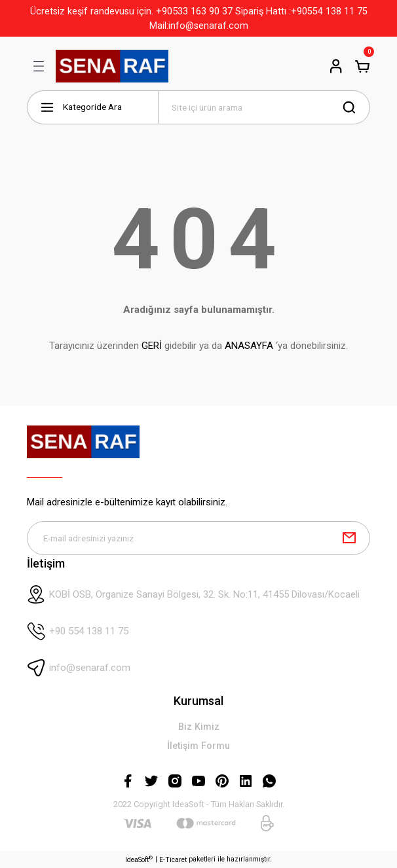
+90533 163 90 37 (194, 11)
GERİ (152, 346)
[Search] (264, 107)
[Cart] (362, 66)
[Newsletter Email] (198, 538)
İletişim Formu (198, 747)
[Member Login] (336, 66)
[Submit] (349, 538)
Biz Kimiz (199, 727)
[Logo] (112, 66)
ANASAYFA (249, 346)
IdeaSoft (139, 859)
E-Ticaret (173, 860)
